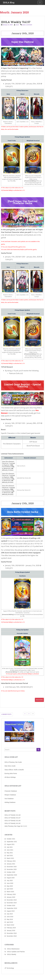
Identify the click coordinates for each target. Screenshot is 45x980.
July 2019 (10, 914)
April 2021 (10, 856)
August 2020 (11, 878)
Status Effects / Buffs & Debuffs (14, 770)
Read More (39, 700)
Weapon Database (10, 795)
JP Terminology (9, 968)
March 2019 (10, 925)
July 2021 (10, 847)
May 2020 (10, 886)
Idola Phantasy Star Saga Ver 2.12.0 (16, 826)
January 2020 (11, 897)
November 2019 (12, 903)
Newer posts (6, 714)
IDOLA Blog (9, 2)
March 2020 (10, 892)
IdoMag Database (10, 802)
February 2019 (11, 928)
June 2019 (10, 917)
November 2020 (12, 869)
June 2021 (10, 850)
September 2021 (12, 842)
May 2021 (10, 853)
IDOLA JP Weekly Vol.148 (12, 815)
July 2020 (10, 881)
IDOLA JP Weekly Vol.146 (12, 821)
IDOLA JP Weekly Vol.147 (12, 818)
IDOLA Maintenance (13, 949)
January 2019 (11, 930)
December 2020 (12, 867)
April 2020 (10, 889)
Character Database (11, 791)
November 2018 (12, 936)
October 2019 (11, 906)
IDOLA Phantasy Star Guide (13, 762)
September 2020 (12, 875)
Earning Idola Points (11, 773)
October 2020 (11, 872)
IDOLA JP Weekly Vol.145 (12, 823)
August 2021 (11, 844)
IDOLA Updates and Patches (16, 952)
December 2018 (12, 933)
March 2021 (10, 858)
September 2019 (12, 908)
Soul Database (9, 799)
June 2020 (10, 883)
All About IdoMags (10, 777)
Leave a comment (27, 25)
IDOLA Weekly (12, 954)
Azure (17, 25)
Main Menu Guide (10, 766)
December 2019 (12, 900)
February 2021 (11, 861)
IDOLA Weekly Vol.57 (16, 22)
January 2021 (11, 864)
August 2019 (11, 911)
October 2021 (11, 839)
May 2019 (10, 919)
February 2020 (11, 894)
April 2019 (10, 922)
